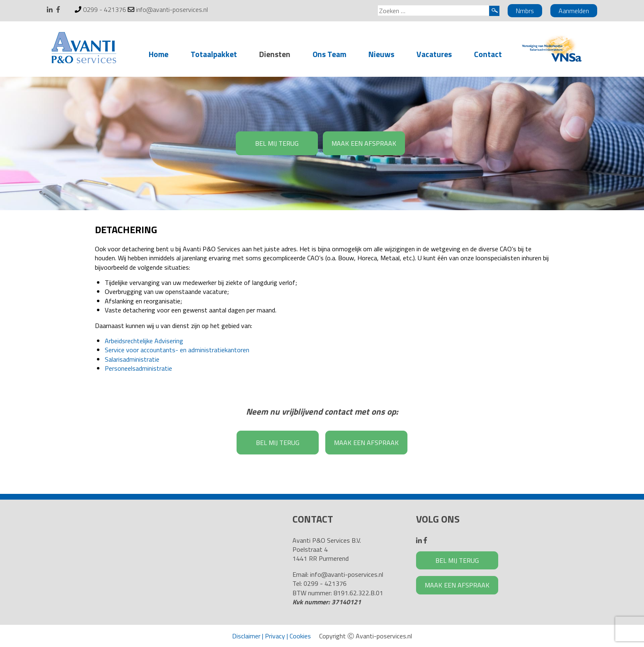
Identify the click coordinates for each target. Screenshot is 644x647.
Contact (488, 54)
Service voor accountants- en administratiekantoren (177, 350)
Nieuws (381, 54)
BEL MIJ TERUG (277, 143)
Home (159, 54)
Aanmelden (574, 11)
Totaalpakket (214, 54)
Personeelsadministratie (138, 368)
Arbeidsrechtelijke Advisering (144, 341)
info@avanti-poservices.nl (172, 9)
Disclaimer (246, 636)
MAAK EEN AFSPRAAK (364, 143)
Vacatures (434, 54)
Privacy (275, 636)
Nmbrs (525, 11)
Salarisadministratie (132, 359)
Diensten (275, 54)
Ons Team (329, 54)
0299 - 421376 (105, 9)
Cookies (300, 636)
